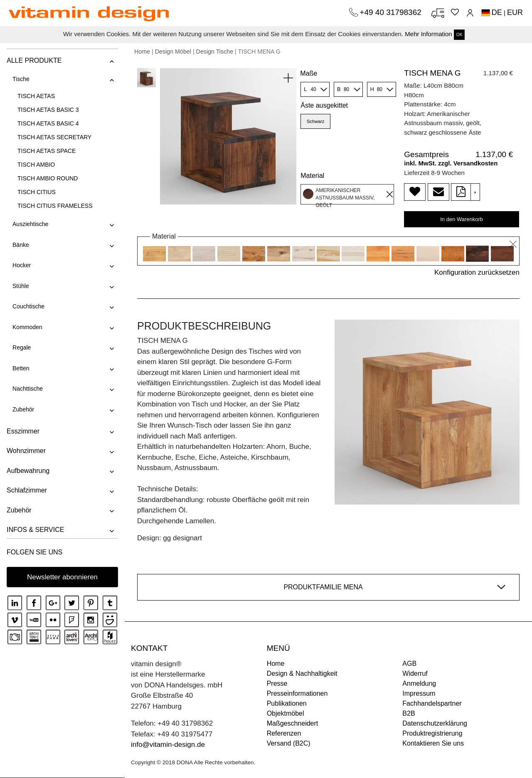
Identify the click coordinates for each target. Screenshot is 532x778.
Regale (21, 347)
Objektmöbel (286, 713)
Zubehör (23, 409)
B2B (409, 713)
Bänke (20, 245)
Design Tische (215, 52)
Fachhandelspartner (432, 703)
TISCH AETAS (36, 96)
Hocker (21, 265)
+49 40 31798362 (392, 12)
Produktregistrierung (432, 733)
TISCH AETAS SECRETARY (54, 137)
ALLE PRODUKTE (34, 60)
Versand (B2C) (289, 743)
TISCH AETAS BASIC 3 (48, 110)
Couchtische (28, 306)
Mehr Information (428, 34)
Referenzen (284, 733)
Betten (20, 368)
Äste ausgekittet (324, 105)
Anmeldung (419, 683)
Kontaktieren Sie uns (433, 743)
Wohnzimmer (26, 451)
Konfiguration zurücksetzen (477, 272)
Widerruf (415, 673)
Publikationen (287, 703)
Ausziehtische (30, 224)
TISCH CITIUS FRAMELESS (54, 206)
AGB (409, 664)
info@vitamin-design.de (168, 745)
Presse (277, 683)
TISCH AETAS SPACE (46, 151)
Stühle (20, 286)
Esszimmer (23, 431)
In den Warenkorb (462, 219)
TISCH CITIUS (36, 192)
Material (312, 176)
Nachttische (27, 389)
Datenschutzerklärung (435, 723)
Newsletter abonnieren (62, 577)
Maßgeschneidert (293, 723)
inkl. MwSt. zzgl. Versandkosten (451, 163)
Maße (309, 73)
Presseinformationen (297, 693)
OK (459, 35)
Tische (21, 79)
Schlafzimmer (26, 490)
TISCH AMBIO (36, 165)
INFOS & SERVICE (35, 530)
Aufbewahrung (28, 471)
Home (142, 52)
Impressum (419, 693)
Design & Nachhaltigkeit (302, 673)
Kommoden (27, 327)
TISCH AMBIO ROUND (47, 178)
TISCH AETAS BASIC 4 (48, 123)
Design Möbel (173, 52)
